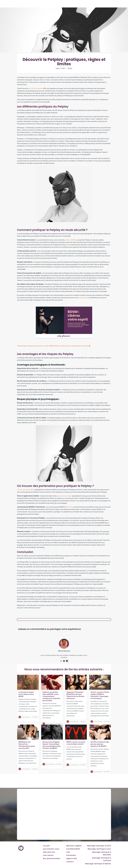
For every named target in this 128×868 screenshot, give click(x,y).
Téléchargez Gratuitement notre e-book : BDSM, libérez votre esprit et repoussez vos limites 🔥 (54, 346)
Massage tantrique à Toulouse (102, 859)
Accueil (46, 846)
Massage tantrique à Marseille (102, 853)
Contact (70, 862)
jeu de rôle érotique (36, 88)
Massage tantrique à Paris (99, 846)
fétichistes (70, 507)
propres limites (83, 298)
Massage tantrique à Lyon (99, 849)
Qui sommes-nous (51, 849)
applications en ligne (64, 496)
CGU (68, 852)
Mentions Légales (74, 846)
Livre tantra (48, 855)
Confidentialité (73, 849)
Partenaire (71, 855)
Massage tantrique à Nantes (98, 864)
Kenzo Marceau (64, 651)
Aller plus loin (49, 852)
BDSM (70, 68)
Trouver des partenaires (26, 490)
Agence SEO (72, 858)
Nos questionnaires (52, 858)
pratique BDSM (70, 240)
